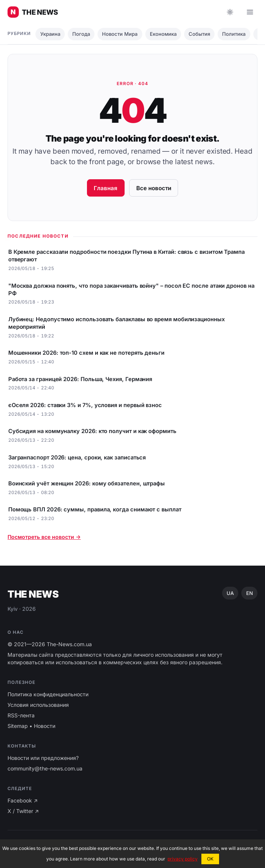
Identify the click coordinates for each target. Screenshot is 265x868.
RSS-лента (21, 715)
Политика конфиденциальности (48, 694)
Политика (234, 34)
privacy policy (183, 859)
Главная (106, 188)
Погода (81, 34)
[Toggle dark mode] (230, 12)
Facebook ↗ (23, 800)
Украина (50, 34)
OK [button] (210, 859)
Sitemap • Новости (31, 726)
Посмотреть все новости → (44, 537)
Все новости (154, 188)
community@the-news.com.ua (45, 768)
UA (230, 593)
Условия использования (38, 705)
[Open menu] (250, 12)
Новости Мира (120, 34)
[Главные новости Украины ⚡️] (33, 12)
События (199, 34)
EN (250, 593)
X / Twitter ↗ (23, 811)
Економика (163, 34)
